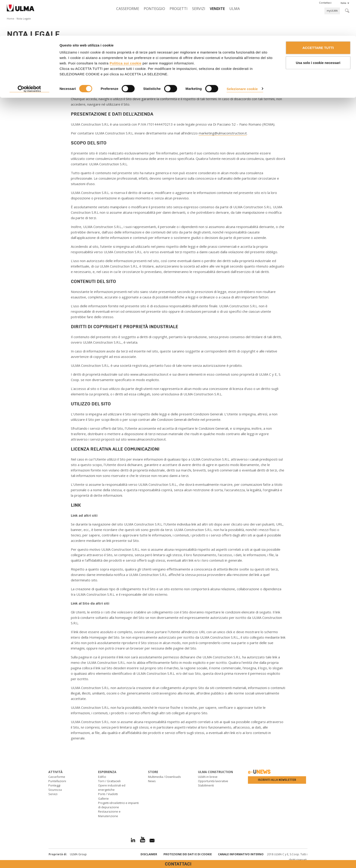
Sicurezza (55, 790)
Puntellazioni (57, 781)
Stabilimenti (206, 785)
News (152, 781)
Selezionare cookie (242, 53)
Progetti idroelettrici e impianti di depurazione (118, 805)
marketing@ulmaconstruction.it (223, 133)
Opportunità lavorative (213, 781)
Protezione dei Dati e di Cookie (188, 854)
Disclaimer (149, 854)
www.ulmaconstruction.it (120, 76)
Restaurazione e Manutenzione (109, 814)
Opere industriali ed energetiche (112, 787)
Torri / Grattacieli (109, 781)
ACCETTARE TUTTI (318, 12)
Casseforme (57, 777)
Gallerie (103, 799)
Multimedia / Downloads (164, 777)
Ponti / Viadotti (108, 794)
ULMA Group (78, 854)
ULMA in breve (208, 777)
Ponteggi (54, 785)
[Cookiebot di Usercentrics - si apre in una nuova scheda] (29, 53)
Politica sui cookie (126, 27)
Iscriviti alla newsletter (277, 780)
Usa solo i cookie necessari (318, 27)
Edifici (102, 777)
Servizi (53, 794)
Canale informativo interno (241, 854)
